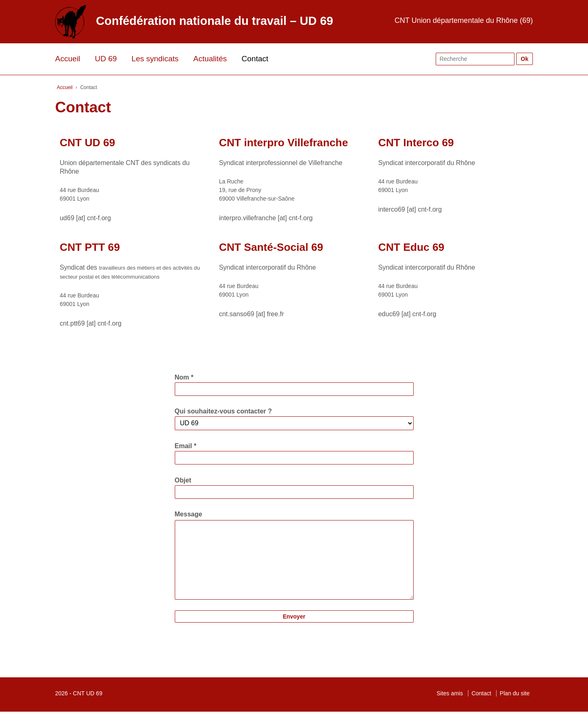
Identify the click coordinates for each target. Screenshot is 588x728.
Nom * (184, 377)
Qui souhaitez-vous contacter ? (223, 411)
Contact (255, 59)
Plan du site (515, 710)
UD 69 (106, 59)
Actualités (210, 59)
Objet (183, 480)
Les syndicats (155, 59)
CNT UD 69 (88, 710)
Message (189, 514)
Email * (186, 446)
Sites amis (450, 710)
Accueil (68, 59)
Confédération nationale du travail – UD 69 (215, 21)
